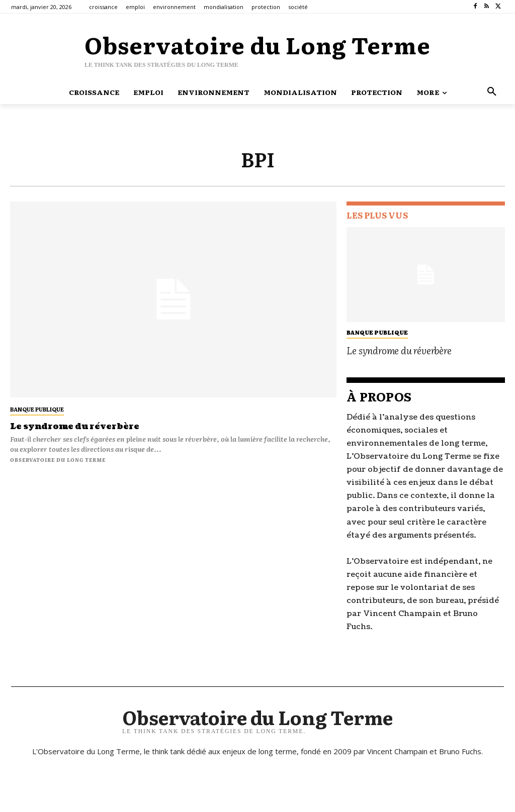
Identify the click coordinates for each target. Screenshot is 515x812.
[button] (492, 92)
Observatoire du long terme (58, 460)
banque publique (37, 409)
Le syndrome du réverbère (75, 427)
